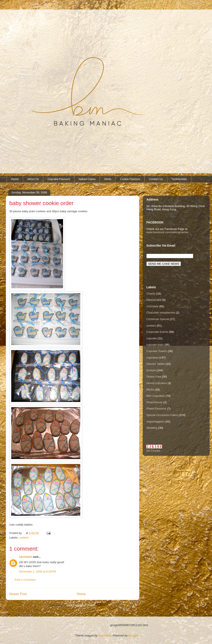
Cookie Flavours (130, 179)
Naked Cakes (87, 179)
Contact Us (156, 179)
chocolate (152, 306)
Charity (151, 294)
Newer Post (18, 594)
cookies (24, 538)
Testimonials (179, 179)
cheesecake (154, 300)
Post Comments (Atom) (81, 605)
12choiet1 (25, 557)
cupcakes (152, 358)
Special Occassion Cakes (162, 415)
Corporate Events (157, 332)
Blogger (133, 635)
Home (15, 179)
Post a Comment (25, 580)
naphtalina (105, 635)
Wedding (152, 428)
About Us (33, 179)
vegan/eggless (155, 422)
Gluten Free (154, 377)
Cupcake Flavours (59, 179)
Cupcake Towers (157, 351)
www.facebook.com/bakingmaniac (168, 232)
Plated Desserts (156, 409)
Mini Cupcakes (156, 396)
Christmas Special (158, 319)
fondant (151, 370)
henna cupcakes (157, 383)
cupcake (152, 338)
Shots (108, 179)
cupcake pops (155, 345)
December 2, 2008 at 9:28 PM (38, 571)
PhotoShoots (154, 402)
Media (150, 390)
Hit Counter (153, 451)
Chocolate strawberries (161, 313)
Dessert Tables (156, 364)
